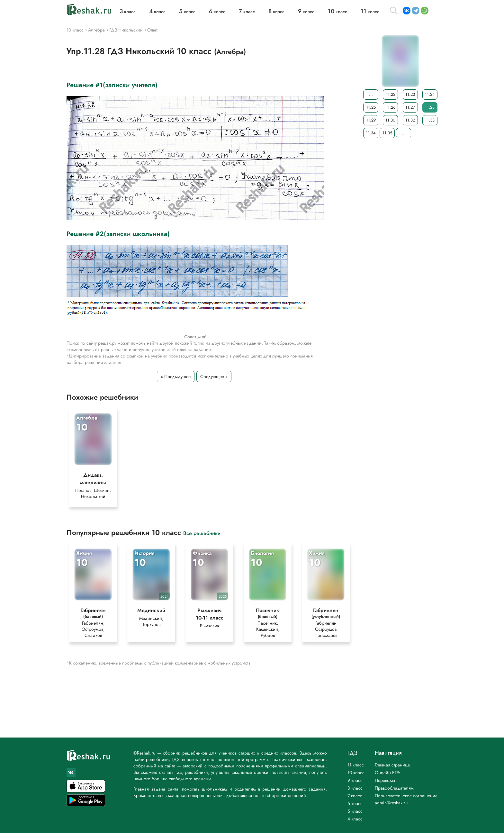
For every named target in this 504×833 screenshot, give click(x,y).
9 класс (355, 780)
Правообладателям (394, 788)
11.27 (410, 107)
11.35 (387, 133)
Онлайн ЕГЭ (387, 773)
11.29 (371, 120)
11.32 (410, 120)
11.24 (430, 94)
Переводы (385, 780)
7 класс (355, 796)
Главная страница (392, 765)
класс (128, 12)
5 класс (355, 811)
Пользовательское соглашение (406, 796)
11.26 (391, 107)
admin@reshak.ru (391, 803)
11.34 (371, 133)
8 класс (355, 788)
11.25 (371, 107)
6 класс (355, 803)
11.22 (391, 94)
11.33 (430, 120)
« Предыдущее (176, 376)
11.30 (390, 120)
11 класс (356, 765)
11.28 (430, 107)
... (371, 94)
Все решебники (202, 535)
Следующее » (214, 376)
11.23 (410, 94)
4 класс (355, 819)
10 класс (356, 773)
